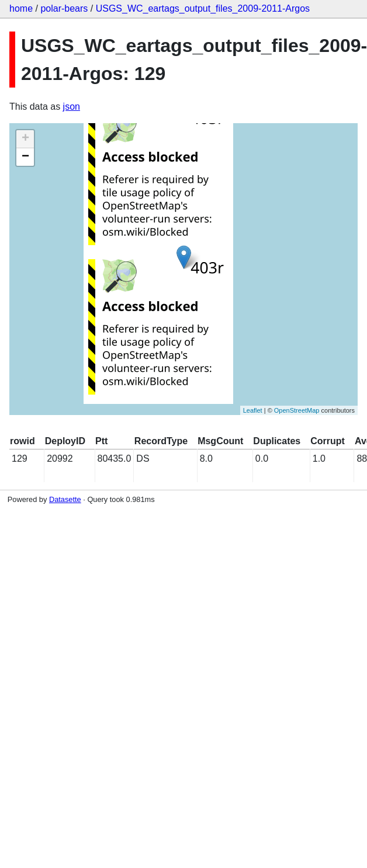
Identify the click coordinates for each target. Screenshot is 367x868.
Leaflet (253, 410)
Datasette (65, 499)
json (72, 107)
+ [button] (25, 139)
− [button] (25, 157)
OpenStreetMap (297, 410)
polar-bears (64, 8)
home (21, 8)
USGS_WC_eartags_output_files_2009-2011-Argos (203, 8)
